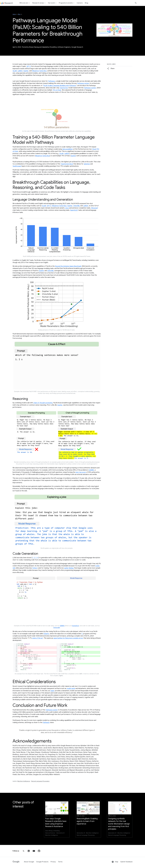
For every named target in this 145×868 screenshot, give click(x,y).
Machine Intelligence (24, 781)
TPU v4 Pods (57, 90)
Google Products (42, 862)
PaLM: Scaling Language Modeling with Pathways (60, 86)
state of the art (38, 638)
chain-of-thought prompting (43, 403)
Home (14, 14)
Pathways (52, 81)
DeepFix (46, 634)
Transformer (64, 88)
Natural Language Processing (40, 781)
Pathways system (83, 83)
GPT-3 (29, 66)
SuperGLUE (74, 210)
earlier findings (69, 568)
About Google (29, 862)
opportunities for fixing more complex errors (68, 638)
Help (115, 862)
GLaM (15, 71)
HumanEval (75, 626)
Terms (60, 862)
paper (53, 691)
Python (35, 568)
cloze (67, 208)
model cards (71, 688)
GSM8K (91, 470)
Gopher (26, 71)
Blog (19, 14)
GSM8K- (62, 626)
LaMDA (20, 71)
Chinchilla (76, 206)
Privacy (53, 862)
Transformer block (67, 164)
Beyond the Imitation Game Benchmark (68, 266)
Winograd (94, 208)
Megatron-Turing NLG (39, 71)
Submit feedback (126, 862)
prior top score (81, 472)
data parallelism (68, 149)
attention (87, 164)
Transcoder (57, 628)
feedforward (17, 166)
